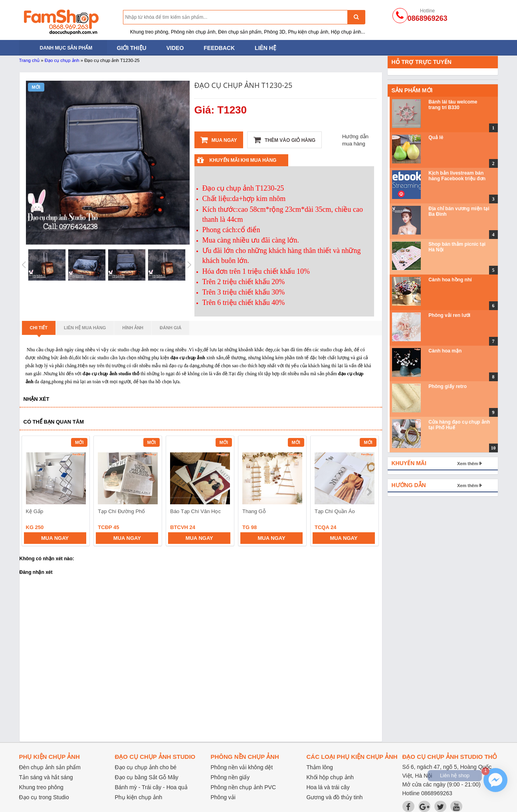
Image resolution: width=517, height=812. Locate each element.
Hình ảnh (133, 328)
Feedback (219, 48)
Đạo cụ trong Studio (44, 797)
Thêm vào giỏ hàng (284, 140)
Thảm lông (320, 767)
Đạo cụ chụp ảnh (62, 60)
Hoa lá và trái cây (328, 787)
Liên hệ (265, 48)
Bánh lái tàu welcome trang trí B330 (453, 105)
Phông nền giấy (230, 777)
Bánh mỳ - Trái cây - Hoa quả (151, 787)
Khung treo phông (41, 787)
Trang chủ (30, 60)
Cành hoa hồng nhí (450, 280)
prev (33, 492)
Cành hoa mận (445, 351)
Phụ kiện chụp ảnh (139, 797)
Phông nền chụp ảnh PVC (244, 787)
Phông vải (223, 797)
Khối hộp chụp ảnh (330, 777)
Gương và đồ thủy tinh (335, 797)
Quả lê (436, 137)
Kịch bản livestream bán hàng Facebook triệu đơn (457, 176)
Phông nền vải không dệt (242, 767)
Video (175, 48)
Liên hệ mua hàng (85, 328)
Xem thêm (468, 464)
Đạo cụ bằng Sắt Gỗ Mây (147, 777)
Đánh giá (170, 328)
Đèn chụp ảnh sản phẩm (50, 767)
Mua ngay (219, 140)
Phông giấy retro (448, 386)
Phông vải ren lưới (449, 315)
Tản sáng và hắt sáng (46, 777)
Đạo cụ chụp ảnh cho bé (146, 767)
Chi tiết (39, 330)
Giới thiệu (132, 48)
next (369, 492)
